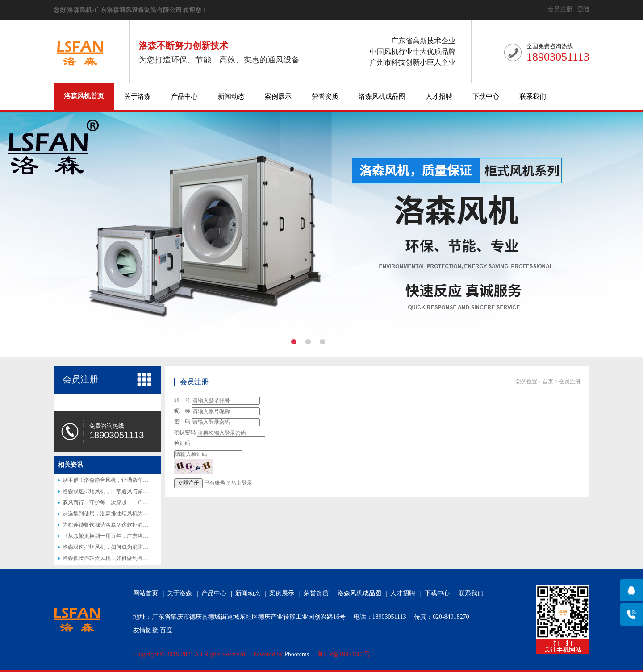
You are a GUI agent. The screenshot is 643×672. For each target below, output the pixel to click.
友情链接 (146, 630)
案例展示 (278, 96)
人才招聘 (439, 96)
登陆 (583, 9)
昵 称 (182, 411)
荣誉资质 (325, 96)
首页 (548, 382)
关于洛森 (138, 96)
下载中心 (486, 96)
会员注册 (560, 9)
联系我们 (533, 96)
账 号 (182, 400)
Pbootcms (297, 654)
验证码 (182, 443)
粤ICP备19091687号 (344, 654)
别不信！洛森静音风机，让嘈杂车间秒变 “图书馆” (122, 480)
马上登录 (242, 483)
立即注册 (188, 483)
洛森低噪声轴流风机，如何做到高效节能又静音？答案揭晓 (132, 558)
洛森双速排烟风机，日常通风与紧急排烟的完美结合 (124, 491)
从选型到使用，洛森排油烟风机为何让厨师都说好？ (124, 514)
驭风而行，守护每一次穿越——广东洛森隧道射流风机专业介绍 (138, 502)
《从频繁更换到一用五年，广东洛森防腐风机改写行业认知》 (135, 536)
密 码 (182, 422)
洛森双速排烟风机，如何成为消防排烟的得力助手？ (124, 547)
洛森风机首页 (84, 96)
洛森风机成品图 (382, 96)
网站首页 (146, 593)
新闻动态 (231, 96)
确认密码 (185, 432)
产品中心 (184, 96)
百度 (166, 630)
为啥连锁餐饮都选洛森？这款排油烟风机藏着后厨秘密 (127, 525)
